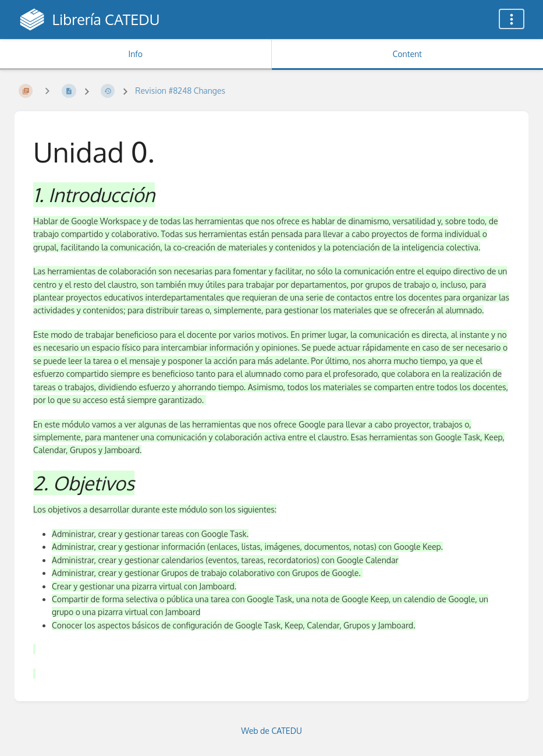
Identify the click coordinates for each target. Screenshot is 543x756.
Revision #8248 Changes (180, 91)
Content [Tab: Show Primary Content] (407, 54)
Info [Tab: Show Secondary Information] (135, 54)
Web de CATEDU (271, 731)
